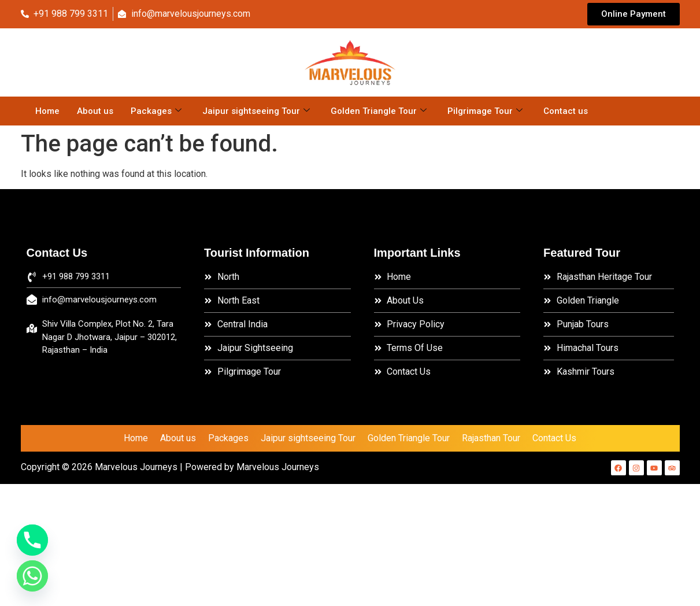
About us (95, 111)
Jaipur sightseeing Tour (256, 111)
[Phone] (32, 540)
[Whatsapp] (32, 576)
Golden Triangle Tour (379, 111)
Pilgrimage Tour (485, 111)
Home (47, 111)
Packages (156, 111)
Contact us (566, 111)
